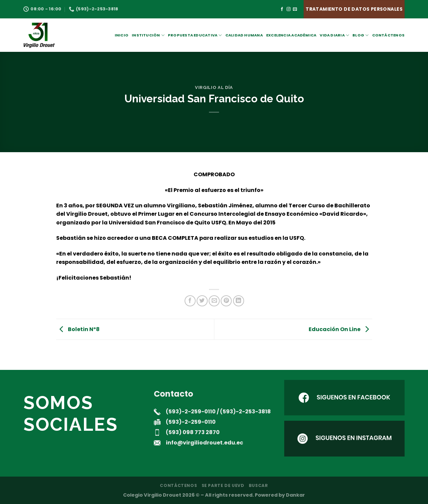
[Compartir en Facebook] (190, 301)
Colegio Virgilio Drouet (152, 495)
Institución (148, 35)
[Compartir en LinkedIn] (239, 301)
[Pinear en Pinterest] (226, 301)
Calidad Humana (244, 35)
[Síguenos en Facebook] (282, 9)
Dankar (295, 495)
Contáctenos (388, 35)
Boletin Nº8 (78, 329)
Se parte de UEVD (223, 485)
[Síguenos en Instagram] (289, 9)
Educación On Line (340, 329)
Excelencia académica (291, 35)
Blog (360, 35)
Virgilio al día (214, 87)
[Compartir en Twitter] (202, 301)
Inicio (122, 35)
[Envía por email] (214, 301)
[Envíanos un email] (295, 9)
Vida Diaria (334, 35)
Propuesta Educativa (195, 35)
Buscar (258, 485)
